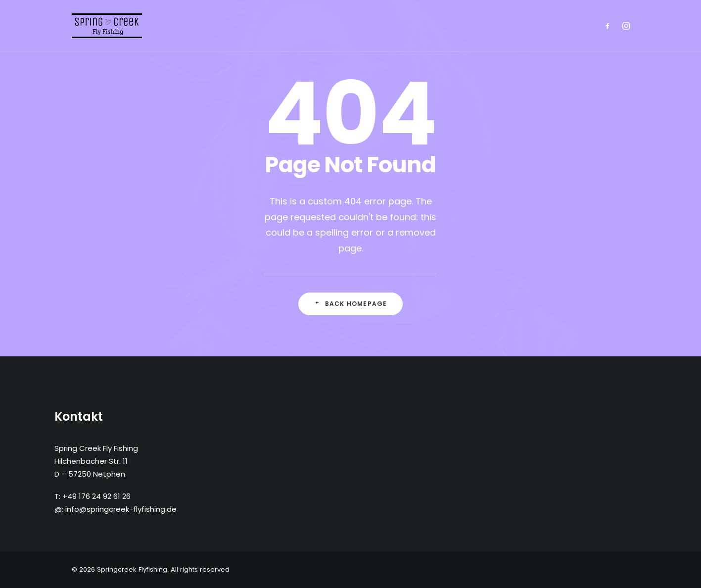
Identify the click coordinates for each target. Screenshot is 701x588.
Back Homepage (351, 304)
